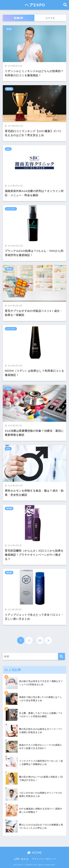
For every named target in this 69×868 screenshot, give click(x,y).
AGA (8, 149)
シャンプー (11, 209)
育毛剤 (9, 29)
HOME (34, 853)
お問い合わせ (21, 859)
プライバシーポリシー (44, 859)
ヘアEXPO (35, 5)
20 (40, 640)
